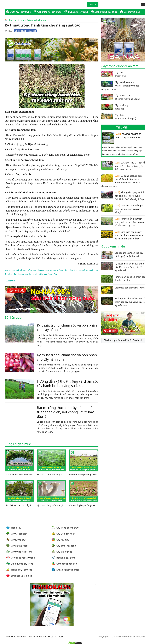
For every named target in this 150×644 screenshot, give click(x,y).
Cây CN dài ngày (17, 533)
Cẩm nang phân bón (64, 563)
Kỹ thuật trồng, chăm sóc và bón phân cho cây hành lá (67, 327)
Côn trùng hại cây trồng (47, 12)
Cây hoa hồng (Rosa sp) (115, 107)
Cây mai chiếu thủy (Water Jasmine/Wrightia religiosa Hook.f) (120, 86)
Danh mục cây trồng (18, 12)
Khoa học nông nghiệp (65, 570)
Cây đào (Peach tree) (114, 74)
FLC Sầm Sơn (10, 281)
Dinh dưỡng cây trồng (104, 12)
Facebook (21, 636)
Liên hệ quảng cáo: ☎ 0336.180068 (46, 636)
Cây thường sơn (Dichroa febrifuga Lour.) (120, 97)
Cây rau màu (60, 539)
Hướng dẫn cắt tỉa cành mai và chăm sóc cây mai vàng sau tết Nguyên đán (123, 302)
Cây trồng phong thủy (65, 527)
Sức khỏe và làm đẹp (19, 576)
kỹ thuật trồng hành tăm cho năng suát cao (38, 270)
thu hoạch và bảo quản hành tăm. (43, 274)
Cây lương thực (16, 539)
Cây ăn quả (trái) (17, 545)
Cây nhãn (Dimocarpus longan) (119, 117)
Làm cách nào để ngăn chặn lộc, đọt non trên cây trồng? (122, 209)
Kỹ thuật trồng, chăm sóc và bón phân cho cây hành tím (67, 357)
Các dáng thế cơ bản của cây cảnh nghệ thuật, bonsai (122, 255)
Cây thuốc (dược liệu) (19, 551)
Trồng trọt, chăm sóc (37, 20)
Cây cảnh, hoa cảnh (64, 545)
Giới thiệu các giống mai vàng (123, 290)
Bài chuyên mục (130, 12)
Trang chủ (14, 527)
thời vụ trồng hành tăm (67, 270)
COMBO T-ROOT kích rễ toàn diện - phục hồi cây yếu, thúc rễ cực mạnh (123, 166)
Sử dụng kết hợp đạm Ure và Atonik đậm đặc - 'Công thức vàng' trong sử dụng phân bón (122, 181)
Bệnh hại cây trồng (76, 12)
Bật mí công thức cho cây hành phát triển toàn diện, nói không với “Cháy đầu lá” (65, 412)
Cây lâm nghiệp (62, 551)
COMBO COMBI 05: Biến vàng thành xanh (122, 138)
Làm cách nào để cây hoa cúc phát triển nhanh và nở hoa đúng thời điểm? (122, 235)
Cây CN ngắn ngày (63, 533)
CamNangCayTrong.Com (21, 5)
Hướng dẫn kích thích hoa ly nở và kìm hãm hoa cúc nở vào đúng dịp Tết (123, 222)
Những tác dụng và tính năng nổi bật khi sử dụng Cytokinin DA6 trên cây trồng (123, 196)
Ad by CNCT (94, 40)
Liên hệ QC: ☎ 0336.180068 (25, 31)
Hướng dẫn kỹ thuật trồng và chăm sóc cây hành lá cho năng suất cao (68, 383)
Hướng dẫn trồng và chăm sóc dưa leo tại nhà (123, 279)
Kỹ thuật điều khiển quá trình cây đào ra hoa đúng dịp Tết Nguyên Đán (123, 267)
